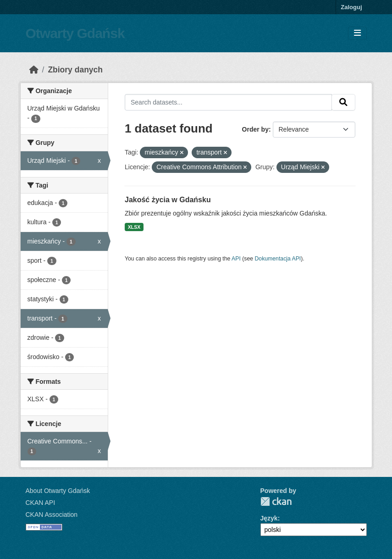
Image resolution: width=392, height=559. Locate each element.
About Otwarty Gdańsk (58, 491)
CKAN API (41, 503)
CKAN (276, 501)
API (236, 259)
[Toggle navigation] (357, 33)
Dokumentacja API (278, 259)
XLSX (134, 227)
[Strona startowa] (34, 70)
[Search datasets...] (228, 102)
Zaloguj (351, 7)
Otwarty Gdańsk (75, 33)
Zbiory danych (75, 70)
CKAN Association (52, 515)
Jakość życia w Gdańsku (168, 200)
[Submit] (343, 102)
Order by (255, 129)
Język (269, 518)
